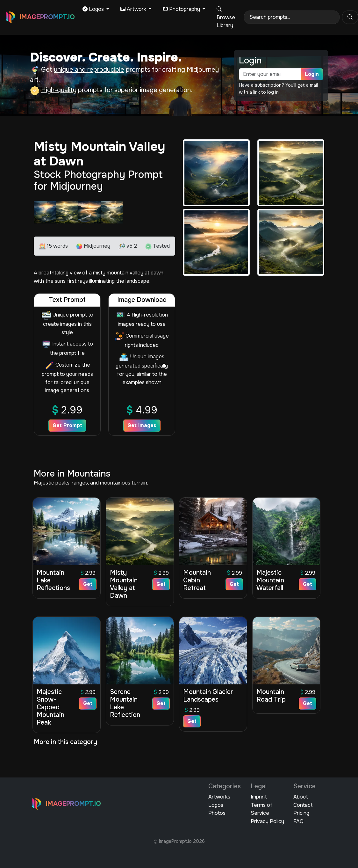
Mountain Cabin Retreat (197, 580)
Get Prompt (67, 425)
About (301, 797)
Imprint (259, 797)
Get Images (142, 425)
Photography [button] (182, 9)
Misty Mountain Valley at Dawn (124, 584)
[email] (270, 74)
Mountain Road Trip (271, 696)
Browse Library (226, 17)
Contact (303, 805)
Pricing (301, 813)
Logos (216, 805)
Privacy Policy (267, 821)
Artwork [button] (134, 9)
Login (312, 74)
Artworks (219, 797)
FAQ (298, 821)
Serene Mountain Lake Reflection (125, 703)
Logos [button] (94, 9)
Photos (217, 813)
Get (88, 584)
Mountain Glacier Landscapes (208, 696)
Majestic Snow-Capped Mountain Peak (50, 707)
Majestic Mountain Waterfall (270, 580)
